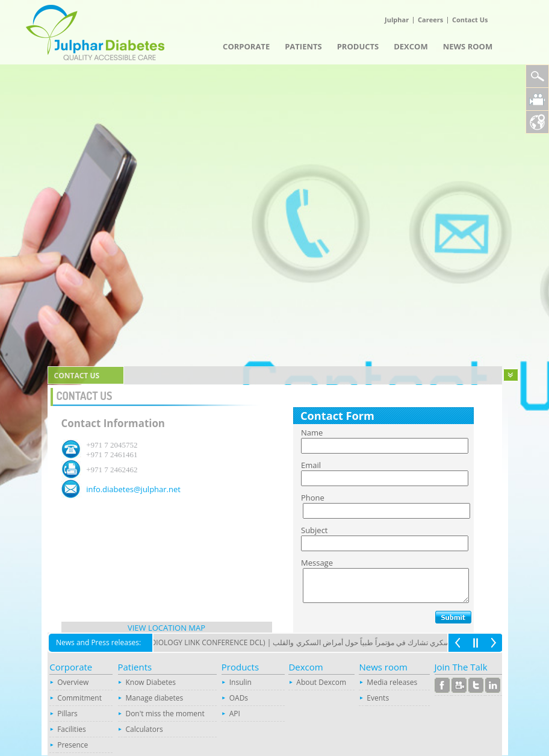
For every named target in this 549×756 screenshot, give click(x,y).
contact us (77, 376)
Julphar (397, 20)
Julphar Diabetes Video (537, 99)
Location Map (537, 122)
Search (537, 76)
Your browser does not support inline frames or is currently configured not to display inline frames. (275, 693)
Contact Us (470, 20)
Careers (430, 20)
